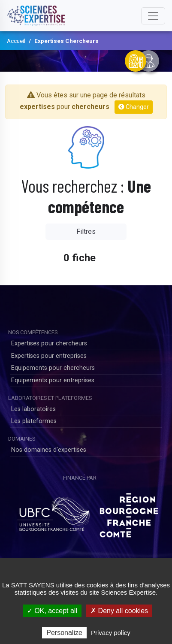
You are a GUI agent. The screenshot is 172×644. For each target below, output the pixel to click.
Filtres (86, 231)
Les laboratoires (33, 409)
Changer (134, 107)
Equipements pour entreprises (53, 380)
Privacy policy (111, 633)
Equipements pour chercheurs (53, 368)
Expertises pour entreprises (49, 356)
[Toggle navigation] (153, 16)
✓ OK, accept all (52, 611)
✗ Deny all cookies (119, 611)
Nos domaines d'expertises (49, 450)
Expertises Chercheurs (66, 41)
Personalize (64, 633)
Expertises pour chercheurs (49, 343)
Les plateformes (34, 421)
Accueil (16, 41)
